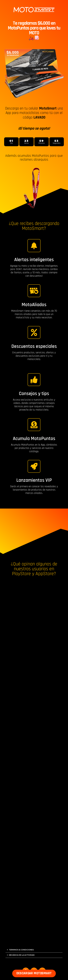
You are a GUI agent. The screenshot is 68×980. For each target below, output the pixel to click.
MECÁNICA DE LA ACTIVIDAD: (22, 955)
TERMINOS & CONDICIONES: (21, 950)
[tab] (34, 950)
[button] (34, 974)
